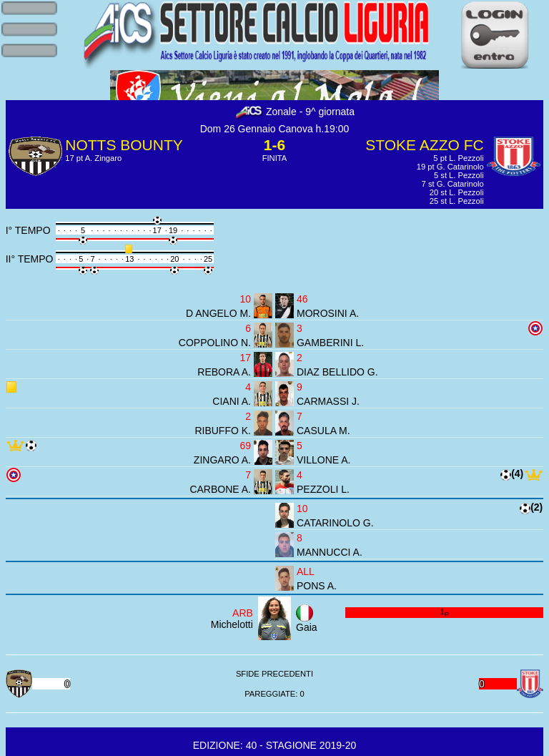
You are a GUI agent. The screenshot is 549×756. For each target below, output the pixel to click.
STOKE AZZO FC (424, 145)
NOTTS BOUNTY (124, 145)
